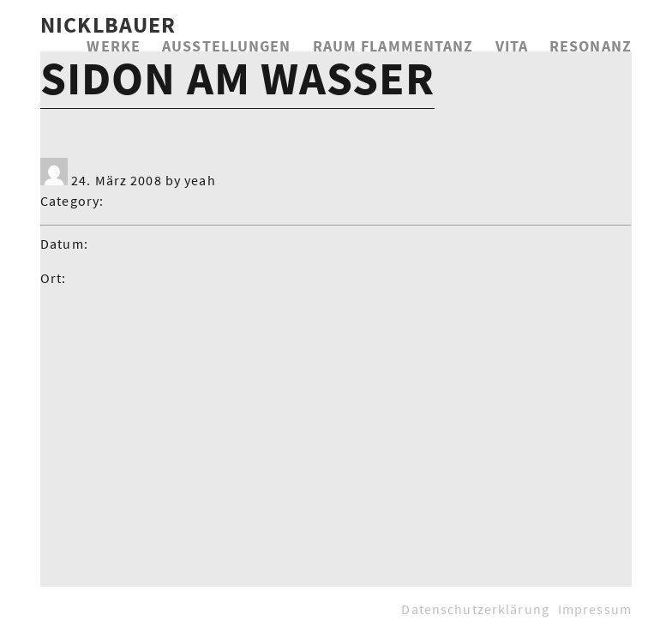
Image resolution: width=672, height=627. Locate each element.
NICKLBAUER (108, 25)
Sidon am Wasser (237, 78)
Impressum (595, 609)
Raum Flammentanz (393, 46)
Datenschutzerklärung (475, 609)
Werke (114, 46)
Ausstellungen (227, 46)
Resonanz (591, 46)
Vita (512, 46)
